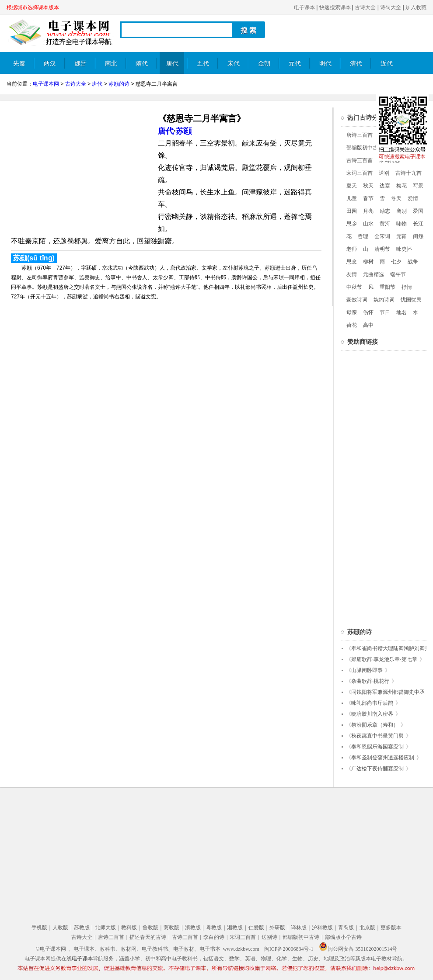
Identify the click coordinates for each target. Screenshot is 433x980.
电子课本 (304, 7)
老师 (352, 249)
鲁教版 (150, 928)
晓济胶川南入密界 (372, 714)
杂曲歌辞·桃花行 (370, 681)
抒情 (407, 287)
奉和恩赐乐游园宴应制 (377, 747)
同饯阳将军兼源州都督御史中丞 (388, 692)
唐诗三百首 (360, 135)
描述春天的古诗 (148, 937)
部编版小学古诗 (343, 937)
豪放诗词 (357, 300)
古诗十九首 (409, 173)
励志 (385, 211)
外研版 (277, 928)
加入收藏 (416, 7)
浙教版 (193, 928)
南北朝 (111, 67)
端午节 (398, 274)
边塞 (385, 186)
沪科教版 (322, 928)
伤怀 (368, 312)
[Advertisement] (80, 169)
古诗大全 (365, 7)
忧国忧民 (411, 300)
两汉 (50, 64)
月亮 (368, 211)
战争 (413, 262)
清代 (356, 64)
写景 (418, 186)
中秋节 (354, 287)
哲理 (363, 236)
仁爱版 (256, 928)
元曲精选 (374, 274)
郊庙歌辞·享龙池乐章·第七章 (384, 659)
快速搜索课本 (335, 7)
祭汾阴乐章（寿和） (375, 725)
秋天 (368, 186)
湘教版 (235, 928)
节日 (385, 312)
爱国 (418, 211)
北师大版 (105, 928)
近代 (387, 64)
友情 (352, 274)
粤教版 (214, 928)
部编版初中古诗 (365, 148)
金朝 (264, 64)
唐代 (172, 64)
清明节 (382, 249)
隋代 (142, 64)
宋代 (234, 64)
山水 (368, 224)
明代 (325, 64)
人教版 (60, 928)
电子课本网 (46, 84)
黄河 (385, 224)
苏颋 (184, 131)
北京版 (367, 928)
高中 (368, 325)
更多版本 (391, 928)
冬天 (396, 198)
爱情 (413, 198)
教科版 (129, 928)
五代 (203, 64)
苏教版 (82, 928)
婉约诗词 (384, 300)
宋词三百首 (360, 173)
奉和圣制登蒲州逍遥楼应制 (383, 758)
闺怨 (418, 236)
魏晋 (80, 64)
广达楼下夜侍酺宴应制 (377, 769)
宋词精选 (389, 160)
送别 (384, 173)
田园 (352, 211)
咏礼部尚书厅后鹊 (372, 703)
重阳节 (388, 287)
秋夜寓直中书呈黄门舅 (377, 736)
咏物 (402, 224)
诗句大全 (391, 7)
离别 (402, 211)
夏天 (352, 186)
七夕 (396, 262)
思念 (352, 262)
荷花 (352, 325)
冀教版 (171, 928)
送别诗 (269, 937)
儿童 (352, 198)
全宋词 (382, 236)
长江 (418, 224)
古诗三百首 (360, 160)
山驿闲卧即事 (367, 670)
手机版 (39, 928)
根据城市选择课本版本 (33, 7)
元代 (295, 64)
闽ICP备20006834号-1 (289, 949)
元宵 (402, 236)
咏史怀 (404, 249)
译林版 (299, 928)
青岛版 (346, 928)
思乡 (352, 224)
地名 (402, 312)
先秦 (19, 64)
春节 (368, 198)
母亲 (352, 312)
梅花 (402, 186)
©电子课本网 (51, 949)
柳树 (368, 262)
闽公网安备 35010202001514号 (358, 949)
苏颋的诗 (119, 84)
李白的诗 (214, 937)
